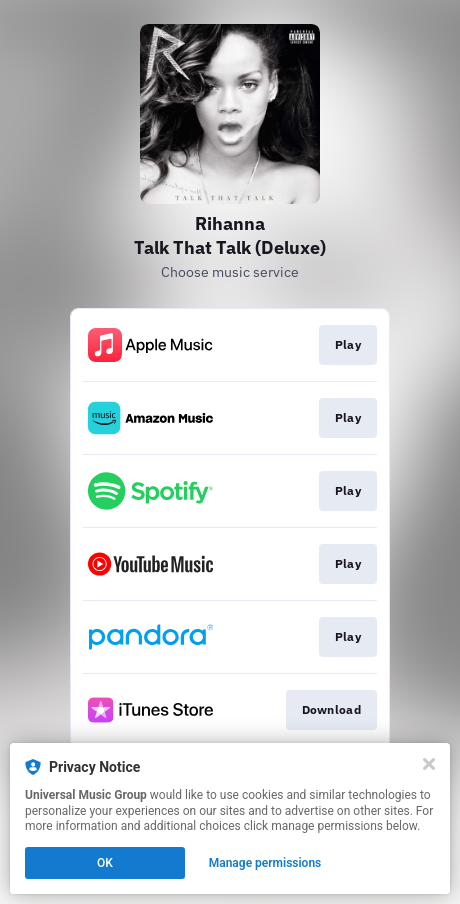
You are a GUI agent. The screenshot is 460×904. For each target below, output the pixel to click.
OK (105, 863)
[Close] (429, 764)
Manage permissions (265, 863)
